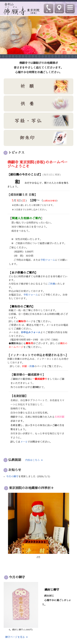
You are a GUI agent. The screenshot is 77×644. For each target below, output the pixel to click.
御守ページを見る (17, 637)
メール (24, 442)
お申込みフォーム (31, 332)
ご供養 (51, 284)
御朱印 (22, 321)
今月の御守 (12, 477)
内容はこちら (32, 460)
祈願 (24, 366)
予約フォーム (48, 260)
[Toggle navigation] (70, 8)
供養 (32, 366)
